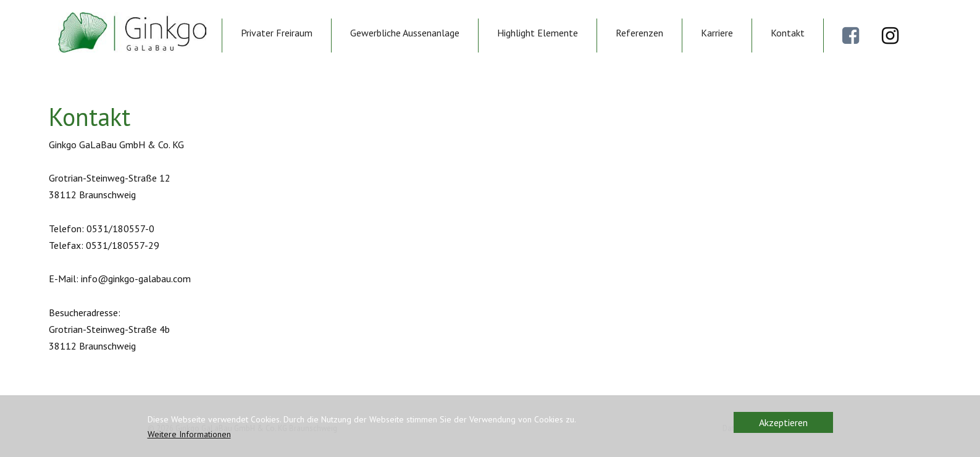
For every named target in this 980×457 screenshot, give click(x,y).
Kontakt (788, 33)
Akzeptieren (783, 422)
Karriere (717, 33)
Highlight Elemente (538, 33)
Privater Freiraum (277, 33)
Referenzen (639, 33)
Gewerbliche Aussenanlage (405, 33)
